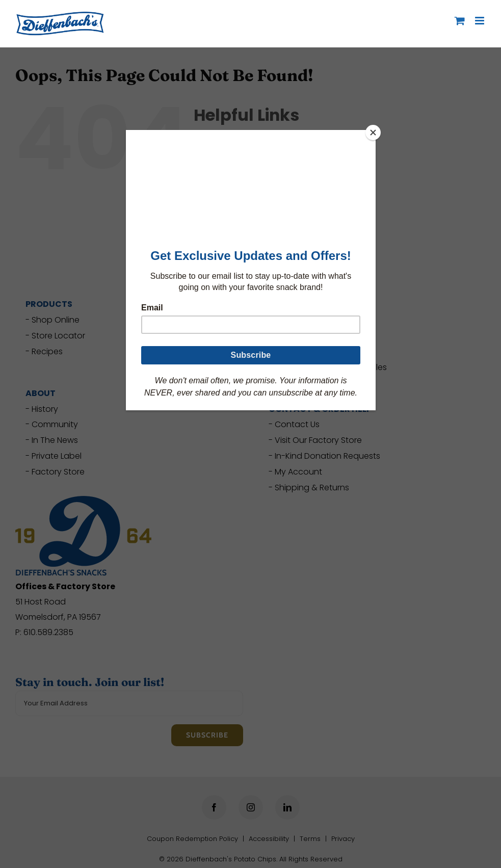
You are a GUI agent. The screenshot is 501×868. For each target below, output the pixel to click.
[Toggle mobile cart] (460, 21)
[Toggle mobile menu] (480, 21)
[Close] (373, 133)
